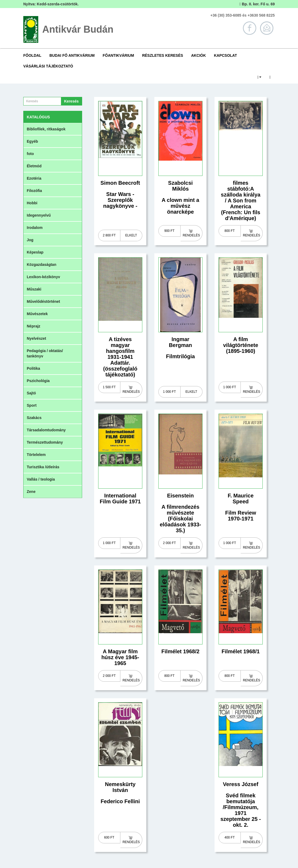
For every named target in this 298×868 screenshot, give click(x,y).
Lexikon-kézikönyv (43, 277)
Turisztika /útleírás (43, 467)
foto (30, 154)
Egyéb (32, 141)
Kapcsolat (226, 55)
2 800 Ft (109, 235)
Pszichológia (38, 381)
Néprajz (34, 326)
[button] (259, 77)
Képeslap (35, 252)
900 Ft (169, 231)
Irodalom (35, 228)
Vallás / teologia (41, 479)
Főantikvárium (118, 55)
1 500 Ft (109, 387)
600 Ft (109, 837)
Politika (33, 368)
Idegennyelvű (39, 215)
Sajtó (31, 393)
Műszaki (34, 289)
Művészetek (37, 314)
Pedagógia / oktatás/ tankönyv (45, 353)
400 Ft (230, 837)
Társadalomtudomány (46, 430)
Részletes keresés (163, 55)
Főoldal (32, 55)
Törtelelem (36, 455)
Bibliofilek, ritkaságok (46, 129)
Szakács (34, 418)
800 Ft (230, 231)
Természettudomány (45, 442)
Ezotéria (34, 178)
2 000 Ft (169, 543)
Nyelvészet (36, 338)
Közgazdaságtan (41, 265)
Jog (30, 240)
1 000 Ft (169, 392)
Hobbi (32, 203)
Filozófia (34, 191)
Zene (31, 492)
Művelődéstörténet (43, 301)
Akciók (198, 55)
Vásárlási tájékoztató (48, 66)
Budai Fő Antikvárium (72, 55)
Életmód (34, 166)
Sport (32, 405)
